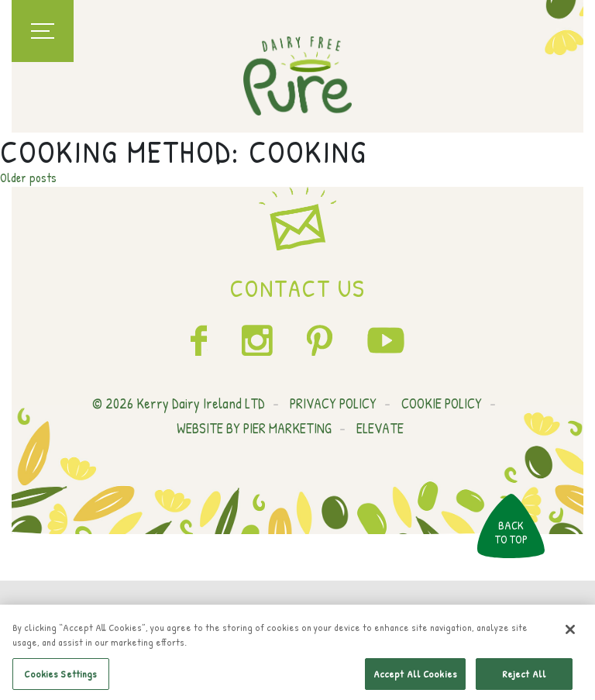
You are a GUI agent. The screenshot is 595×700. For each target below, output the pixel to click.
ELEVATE (380, 428)
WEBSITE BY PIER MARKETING (254, 428)
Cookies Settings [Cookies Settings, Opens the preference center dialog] (60, 676)
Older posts (28, 178)
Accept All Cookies (415, 676)
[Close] (570, 632)
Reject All (524, 676)
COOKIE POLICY (442, 403)
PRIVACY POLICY (333, 403)
